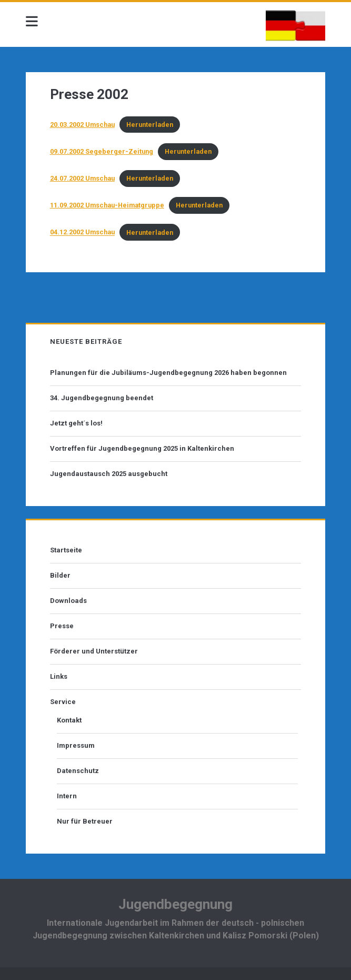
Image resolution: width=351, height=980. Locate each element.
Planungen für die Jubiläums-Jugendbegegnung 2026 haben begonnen (168, 373)
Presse (62, 626)
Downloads (68, 601)
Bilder (60, 575)
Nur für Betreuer (85, 821)
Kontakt (69, 720)
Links (59, 676)
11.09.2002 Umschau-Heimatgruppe (107, 205)
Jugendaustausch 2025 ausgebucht (109, 474)
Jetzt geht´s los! (76, 423)
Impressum (76, 745)
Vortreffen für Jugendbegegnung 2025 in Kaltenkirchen (142, 448)
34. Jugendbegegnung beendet (102, 398)
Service (63, 702)
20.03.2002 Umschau (82, 125)
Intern (67, 796)
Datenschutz (78, 771)
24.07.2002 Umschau (82, 178)
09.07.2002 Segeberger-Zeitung (102, 151)
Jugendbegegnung (176, 904)
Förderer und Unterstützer (94, 651)
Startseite (66, 550)
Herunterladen (150, 125)
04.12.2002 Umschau (82, 232)
